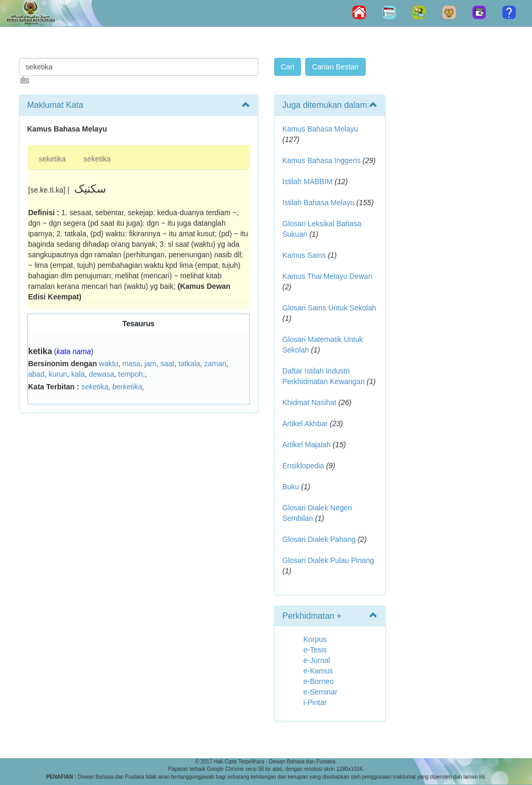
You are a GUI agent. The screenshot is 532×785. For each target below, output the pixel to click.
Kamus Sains (304, 255)
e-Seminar (321, 692)
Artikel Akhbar (305, 424)
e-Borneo (319, 681)
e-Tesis (315, 650)
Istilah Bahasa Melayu (319, 203)
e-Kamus (318, 671)
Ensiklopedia (303, 466)
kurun (58, 374)
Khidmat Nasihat (310, 402)
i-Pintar (315, 702)
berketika (128, 387)
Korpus (315, 639)
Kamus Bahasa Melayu (320, 129)
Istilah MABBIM (308, 182)
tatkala (189, 364)
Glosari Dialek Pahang (319, 539)
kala (78, 374)
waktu (109, 364)
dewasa (102, 374)
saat (167, 364)
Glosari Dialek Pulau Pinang (328, 560)
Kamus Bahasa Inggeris (322, 160)
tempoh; (132, 374)
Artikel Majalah (307, 445)
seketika (52, 159)
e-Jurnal (317, 660)
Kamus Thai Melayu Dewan (328, 276)
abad (37, 374)
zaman (215, 364)
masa (131, 364)
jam (150, 364)
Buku (291, 487)
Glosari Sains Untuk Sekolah (329, 308)
